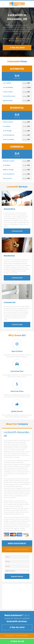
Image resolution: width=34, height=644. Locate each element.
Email (7, 566)
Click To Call (17, 641)
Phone (8, 561)
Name (8, 557)
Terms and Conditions (22, 636)
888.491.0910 (17, 48)
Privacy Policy (10, 636)
